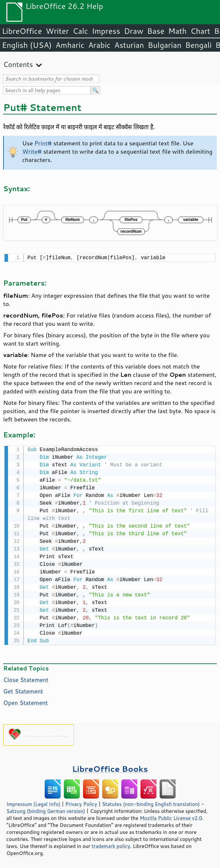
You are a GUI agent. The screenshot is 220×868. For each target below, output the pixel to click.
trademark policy (111, 845)
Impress (106, 31)
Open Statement (26, 701)
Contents (18, 64)
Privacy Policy (81, 803)
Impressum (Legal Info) (33, 803)
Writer (57, 31)
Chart (200, 31)
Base (156, 31)
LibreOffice (22, 31)
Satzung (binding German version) (46, 810)
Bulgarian (165, 45)
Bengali (198, 45)
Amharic (70, 45)
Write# (32, 151)
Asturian (129, 45)
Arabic (99, 45)
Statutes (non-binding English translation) (151, 803)
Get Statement (23, 690)
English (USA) (27, 45)
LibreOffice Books (110, 767)
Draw (133, 31)
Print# (43, 143)
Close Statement (26, 678)
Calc (80, 31)
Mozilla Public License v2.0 (171, 817)
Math (178, 31)
